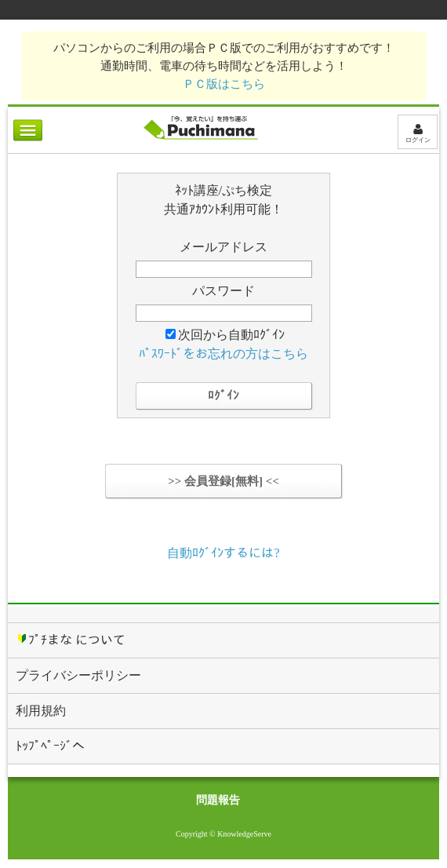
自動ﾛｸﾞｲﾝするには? (223, 553)
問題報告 (218, 800)
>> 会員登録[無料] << (223, 481)
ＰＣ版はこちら (224, 84)
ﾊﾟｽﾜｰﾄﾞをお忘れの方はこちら (223, 354)
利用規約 (41, 711)
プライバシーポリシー (78, 675)
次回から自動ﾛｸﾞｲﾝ (225, 335)
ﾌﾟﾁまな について (71, 639)
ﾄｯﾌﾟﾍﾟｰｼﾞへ (50, 746)
